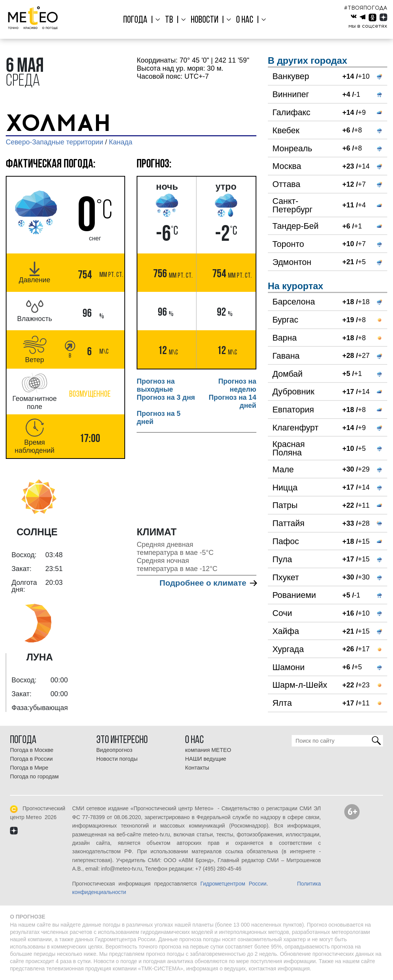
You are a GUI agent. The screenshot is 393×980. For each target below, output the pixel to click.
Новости (205, 20)
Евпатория (293, 410)
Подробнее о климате (208, 583)
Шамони (289, 667)
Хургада (288, 649)
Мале (283, 469)
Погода (138, 20)
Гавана (286, 356)
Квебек (286, 130)
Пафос (286, 541)
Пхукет (286, 577)
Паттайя (289, 523)
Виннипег (291, 94)
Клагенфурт (296, 428)
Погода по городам (34, 776)
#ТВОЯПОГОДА (366, 8)
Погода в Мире (29, 768)
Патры (285, 505)
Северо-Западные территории (54, 142)
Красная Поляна (289, 448)
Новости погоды (117, 759)
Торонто (288, 244)
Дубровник (293, 392)
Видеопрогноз (114, 750)
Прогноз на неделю (237, 385)
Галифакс (291, 112)
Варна (285, 338)
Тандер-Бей (296, 226)
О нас (243, 20)
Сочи (282, 613)
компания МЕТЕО (208, 750)
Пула (282, 559)
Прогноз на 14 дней (233, 401)
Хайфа (286, 631)
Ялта (282, 703)
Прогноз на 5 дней (159, 418)
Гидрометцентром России (233, 884)
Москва (287, 166)
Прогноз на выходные (156, 385)
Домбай (288, 374)
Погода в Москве (32, 750)
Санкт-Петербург (293, 205)
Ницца (285, 488)
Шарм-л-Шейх (300, 685)
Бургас (286, 320)
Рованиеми (294, 595)
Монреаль (292, 148)
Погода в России (31, 759)
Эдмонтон (292, 262)
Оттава (286, 184)
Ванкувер (291, 76)
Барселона (294, 302)
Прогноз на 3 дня (166, 397)
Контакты (197, 768)
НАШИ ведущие (206, 759)
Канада (121, 142)
